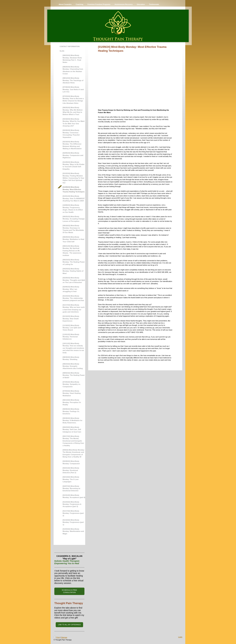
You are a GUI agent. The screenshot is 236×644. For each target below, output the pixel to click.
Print (57, 637)
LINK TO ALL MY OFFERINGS (69, 625)
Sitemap (64, 637)
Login (180, 637)
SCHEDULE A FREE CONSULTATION (69, 591)
